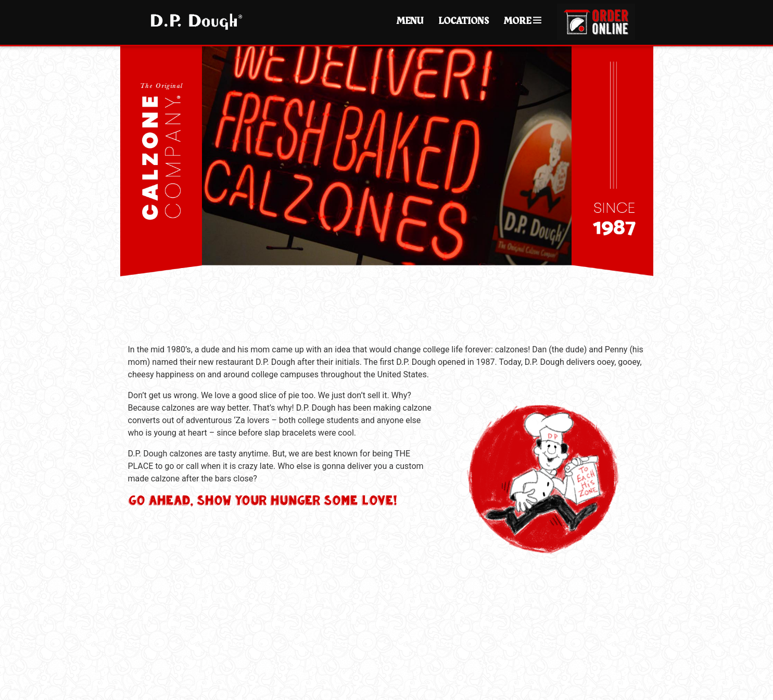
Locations (464, 21)
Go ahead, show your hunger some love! (262, 500)
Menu (410, 21)
